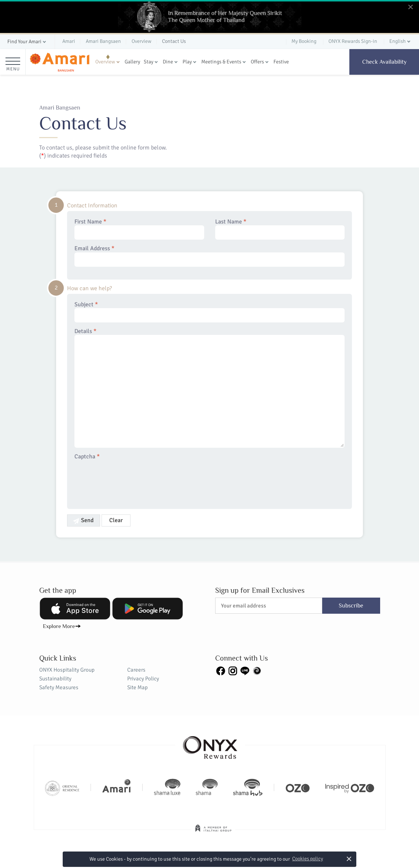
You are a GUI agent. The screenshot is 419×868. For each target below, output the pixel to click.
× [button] (349, 859)
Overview (105, 62)
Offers (257, 62)
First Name (139, 229)
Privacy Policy (143, 679)
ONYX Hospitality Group (67, 670)
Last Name (280, 229)
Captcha (87, 457)
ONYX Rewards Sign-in (353, 41)
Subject (210, 312)
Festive (281, 62)
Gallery (132, 62)
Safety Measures (59, 687)
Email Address (210, 256)
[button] (27, 42)
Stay (148, 62)
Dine (168, 62)
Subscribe (351, 606)
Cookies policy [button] (308, 859)
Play (187, 62)
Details (210, 388)
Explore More (59, 626)
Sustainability (55, 679)
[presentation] (130, 480)
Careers (136, 670)
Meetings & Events (221, 62)
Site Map (137, 687)
